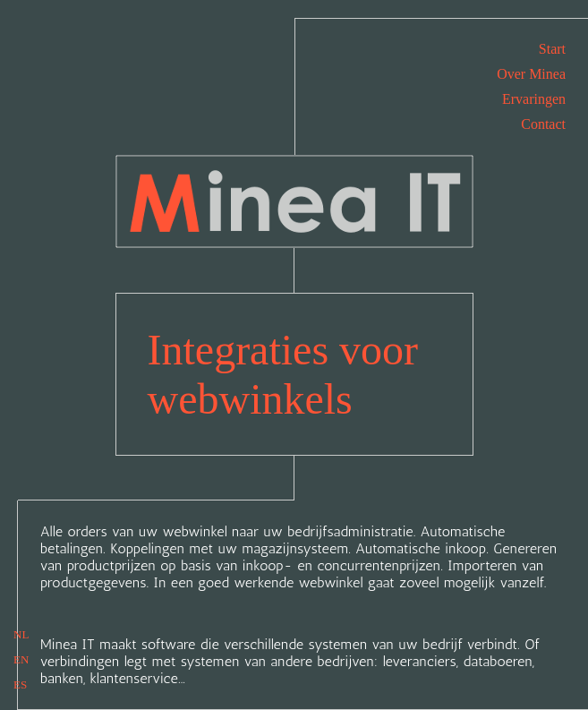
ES (20, 684)
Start (552, 49)
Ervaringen (534, 99)
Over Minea (531, 74)
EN (21, 659)
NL (21, 634)
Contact (543, 124)
